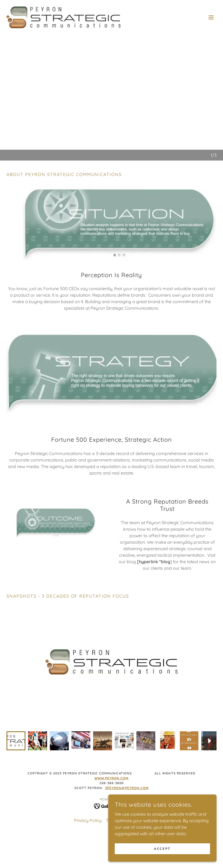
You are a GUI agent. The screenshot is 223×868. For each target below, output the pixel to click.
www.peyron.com (112, 767)
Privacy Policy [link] (88, 809)
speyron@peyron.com (127, 777)
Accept (162, 849)
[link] (63, 17)
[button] (211, 17)
